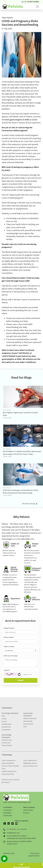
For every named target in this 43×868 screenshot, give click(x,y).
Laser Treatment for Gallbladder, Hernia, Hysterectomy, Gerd (30, 763)
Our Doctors (8, 810)
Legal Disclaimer (34, 856)
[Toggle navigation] (37, 6)
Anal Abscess (6, 727)
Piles (3, 716)
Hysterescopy (7, 740)
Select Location (9, 646)
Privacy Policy (35, 853)
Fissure (4, 721)
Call (21, 864)
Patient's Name (9, 628)
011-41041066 (22, 829)
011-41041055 (12, 829)
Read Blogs (7, 813)
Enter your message (11, 656)
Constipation (6, 730)
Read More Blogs (30, 504)
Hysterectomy (28, 724)
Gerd (25, 727)
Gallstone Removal (30, 718)
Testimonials (8, 816)
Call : (30, 2)
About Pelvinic (28, 810)
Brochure (26, 813)
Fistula (4, 719)
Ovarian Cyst (6, 743)
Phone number (9, 637)
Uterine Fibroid (7, 745)
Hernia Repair (28, 721)
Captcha (7, 670)
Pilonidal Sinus (7, 724)
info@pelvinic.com (13, 833)
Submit (20, 680)
